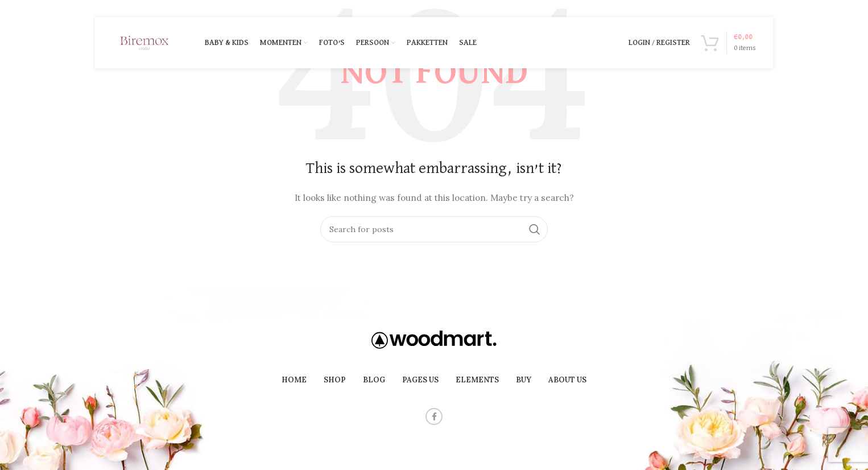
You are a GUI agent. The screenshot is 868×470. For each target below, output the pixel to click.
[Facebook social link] (434, 417)
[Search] (434, 229)
